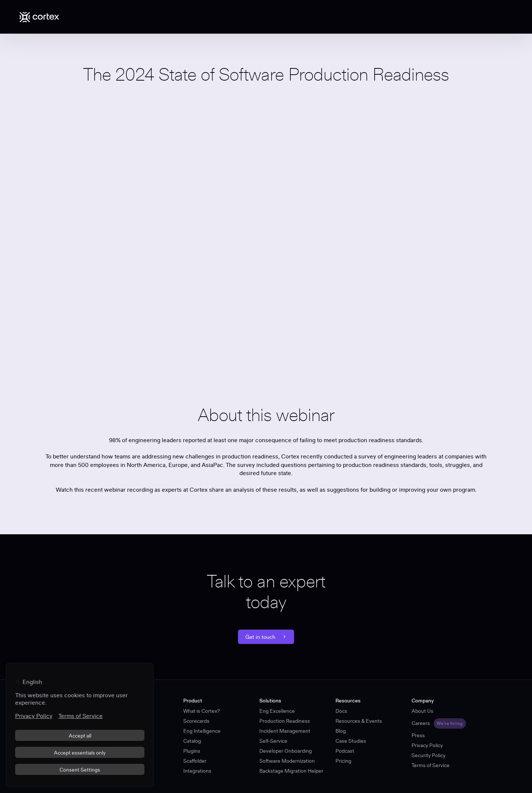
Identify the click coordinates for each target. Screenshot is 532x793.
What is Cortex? (202, 711)
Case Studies (351, 741)
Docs (341, 711)
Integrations (197, 771)
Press (418, 735)
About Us (422, 711)
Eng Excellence (277, 711)
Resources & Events (359, 721)
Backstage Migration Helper (291, 771)
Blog (341, 731)
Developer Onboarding (286, 751)
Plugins (192, 751)
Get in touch (266, 637)
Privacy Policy (427, 745)
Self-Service (273, 741)
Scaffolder (195, 761)
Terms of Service (431, 765)
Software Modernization (287, 761)
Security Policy (429, 755)
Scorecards (196, 721)
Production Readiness (285, 721)
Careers (421, 723)
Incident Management (285, 731)
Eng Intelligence (202, 731)
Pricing (343, 761)
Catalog (192, 741)
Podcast (345, 751)
